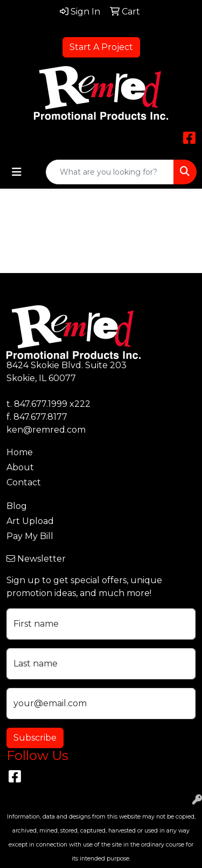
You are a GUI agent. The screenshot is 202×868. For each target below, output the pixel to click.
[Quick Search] (110, 172)
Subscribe (35, 738)
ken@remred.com (46, 430)
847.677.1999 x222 (52, 404)
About (20, 467)
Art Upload (30, 521)
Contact (24, 482)
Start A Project (101, 47)
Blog (17, 506)
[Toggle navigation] (17, 172)
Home (20, 452)
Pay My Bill (30, 536)
